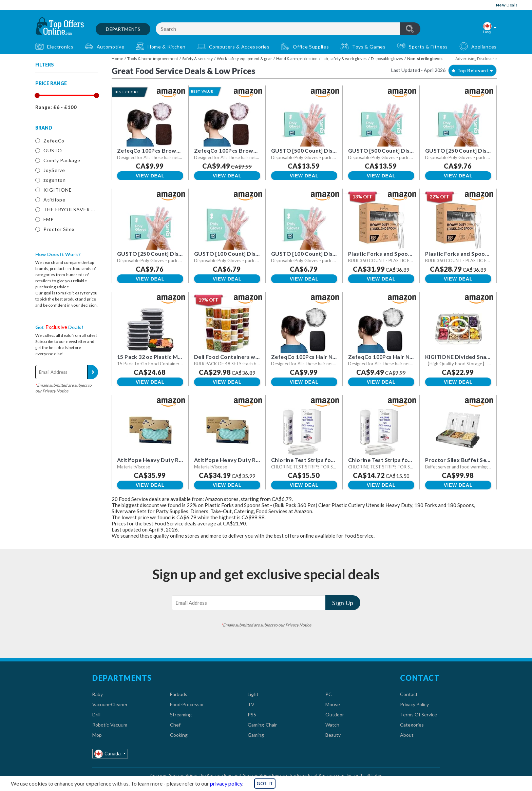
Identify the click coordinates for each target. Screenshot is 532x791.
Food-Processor (187, 704)
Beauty (333, 735)
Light (253, 694)
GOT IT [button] (265, 784)
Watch (332, 725)
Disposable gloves (387, 59)
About (407, 735)
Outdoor (335, 715)
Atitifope (54, 200)
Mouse (333, 704)
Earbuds (179, 694)
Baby (98, 694)
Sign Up (93, 372)
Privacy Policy (414, 704)
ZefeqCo (54, 141)
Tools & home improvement (153, 59)
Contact (409, 694)
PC (329, 694)
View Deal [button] (150, 176)
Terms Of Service (419, 715)
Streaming (181, 715)
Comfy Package (62, 160)
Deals (507, 5)
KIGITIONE (58, 190)
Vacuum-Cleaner (110, 704)
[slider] (37, 95)
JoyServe (54, 170)
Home (117, 59)
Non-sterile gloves (425, 59)
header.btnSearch (410, 29)
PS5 (252, 715)
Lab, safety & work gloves (344, 59)
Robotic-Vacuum (110, 725)
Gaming (256, 735)
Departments (123, 29)
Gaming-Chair (262, 725)
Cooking (179, 735)
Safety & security (197, 59)
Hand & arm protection (297, 59)
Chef (175, 725)
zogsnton (55, 180)
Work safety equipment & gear (244, 59)
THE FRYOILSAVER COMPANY (80, 209)
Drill (96, 715)
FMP (49, 219)
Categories (412, 725)
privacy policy (226, 783)
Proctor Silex (59, 229)
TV (251, 704)
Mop (97, 735)
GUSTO (53, 150)
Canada (108, 754)
